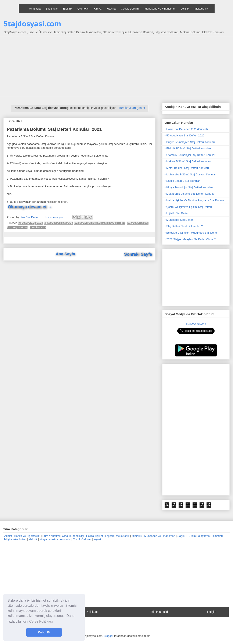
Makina (111, 9)
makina (54, 539)
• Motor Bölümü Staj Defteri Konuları (187, 168)
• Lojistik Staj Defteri (177, 213)
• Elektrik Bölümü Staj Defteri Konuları (188, 148)
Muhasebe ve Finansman (160, 9)
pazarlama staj (38, 228)
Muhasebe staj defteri (30, 223)
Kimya (98, 9)
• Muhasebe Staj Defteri (179, 220)
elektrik (33, 539)
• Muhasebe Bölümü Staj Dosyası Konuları (191, 174)
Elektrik (68, 9)
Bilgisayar (52, 9)
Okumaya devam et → (30, 207)
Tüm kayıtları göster (132, 108)
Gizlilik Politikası (87, 612)
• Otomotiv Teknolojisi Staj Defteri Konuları (190, 155)
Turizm (192, 536)
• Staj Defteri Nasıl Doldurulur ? (184, 226)
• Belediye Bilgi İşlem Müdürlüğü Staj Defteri (191, 233)
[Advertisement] (120, 67)
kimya (43, 539)
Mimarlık (137, 536)
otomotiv (65, 539)
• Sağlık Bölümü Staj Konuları (183, 181)
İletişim (212, 612)
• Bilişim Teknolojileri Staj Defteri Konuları (190, 142)
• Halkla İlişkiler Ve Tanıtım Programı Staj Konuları (195, 200)
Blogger (109, 636)
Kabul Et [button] (44, 632)
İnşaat (97, 539)
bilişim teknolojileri (15, 539)
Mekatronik (201, 9)
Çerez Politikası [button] (41, 621)
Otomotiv (83, 9)
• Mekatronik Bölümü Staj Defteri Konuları (190, 194)
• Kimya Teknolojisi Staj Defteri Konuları (189, 187)
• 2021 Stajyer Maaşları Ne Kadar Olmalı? (190, 239)
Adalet (8, 536)
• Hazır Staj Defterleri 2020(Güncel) (186, 129)
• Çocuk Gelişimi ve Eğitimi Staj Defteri (188, 207)
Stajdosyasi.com (32, 24)
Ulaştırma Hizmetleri (210, 536)
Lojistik (185, 9)
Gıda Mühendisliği (73, 536)
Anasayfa (35, 9)
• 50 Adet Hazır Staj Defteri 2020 (184, 135)
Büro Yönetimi (51, 536)
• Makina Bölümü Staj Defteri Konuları (188, 161)
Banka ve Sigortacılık (27, 536)
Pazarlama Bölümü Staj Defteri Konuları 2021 (54, 129)
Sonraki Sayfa (138, 254)
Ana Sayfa (65, 254)
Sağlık (181, 536)
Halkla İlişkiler (95, 536)
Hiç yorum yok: (55, 217)
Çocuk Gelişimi (130, 9)
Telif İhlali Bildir (160, 612)
